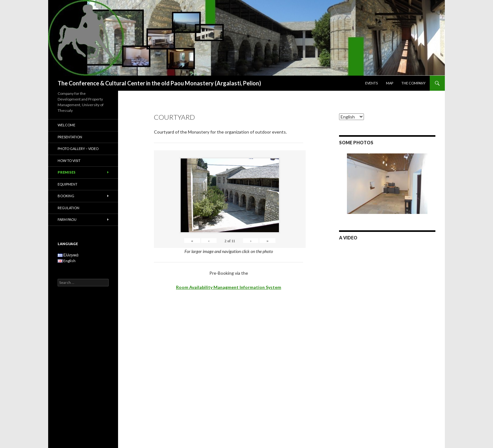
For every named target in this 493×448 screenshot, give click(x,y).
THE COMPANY (414, 83)
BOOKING (66, 196)
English (67, 261)
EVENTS (371, 83)
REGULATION (68, 208)
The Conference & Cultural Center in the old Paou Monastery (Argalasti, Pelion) (159, 83)
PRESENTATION (70, 137)
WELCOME (66, 125)
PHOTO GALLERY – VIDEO (78, 149)
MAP (390, 83)
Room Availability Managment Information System (229, 287)
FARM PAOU (67, 219)
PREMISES (67, 172)
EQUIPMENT (68, 184)
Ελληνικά (68, 255)
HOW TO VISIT (69, 161)
